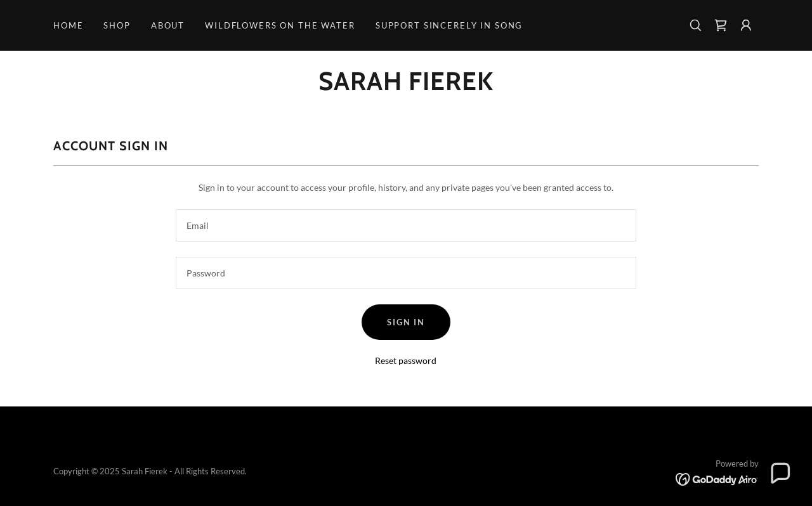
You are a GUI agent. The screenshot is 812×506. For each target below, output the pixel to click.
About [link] (168, 25)
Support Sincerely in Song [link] (449, 25)
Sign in (406, 322)
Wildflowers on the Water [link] (280, 25)
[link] (721, 25)
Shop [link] (117, 25)
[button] (746, 25)
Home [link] (68, 25)
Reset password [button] (406, 360)
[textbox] (406, 225)
